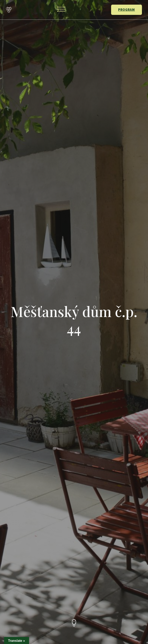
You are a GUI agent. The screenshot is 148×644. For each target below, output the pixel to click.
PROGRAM (127, 10)
